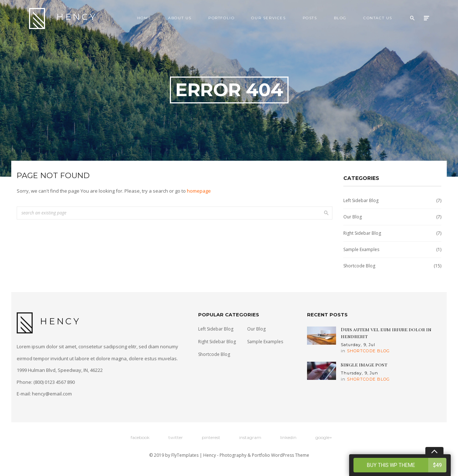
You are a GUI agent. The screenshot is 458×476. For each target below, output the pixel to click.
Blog (340, 18)
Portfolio (221, 18)
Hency (63, 19)
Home (144, 18)
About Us (180, 18)
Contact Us (378, 18)
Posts (310, 18)
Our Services (268, 18)
